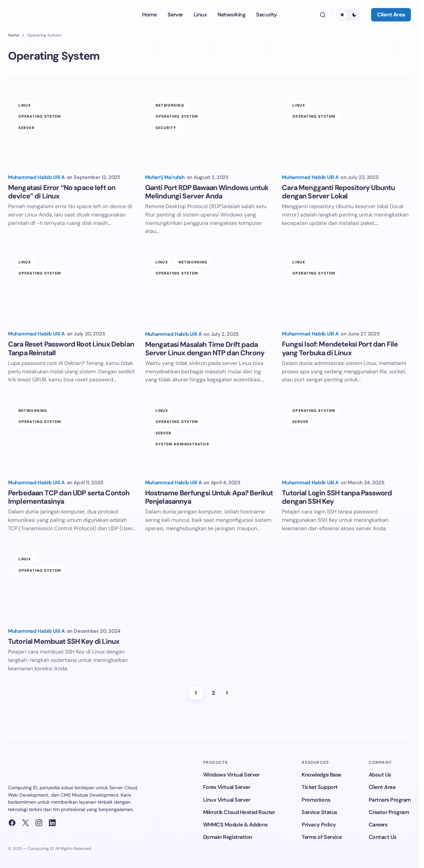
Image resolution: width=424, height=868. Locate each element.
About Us (380, 775)
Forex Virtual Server (227, 787)
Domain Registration (228, 837)
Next (227, 693)
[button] (323, 15)
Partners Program (390, 800)
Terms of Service (322, 837)
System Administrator (182, 444)
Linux (25, 105)
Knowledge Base (321, 775)
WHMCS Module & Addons (235, 825)
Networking (170, 105)
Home (14, 35)
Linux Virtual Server (227, 800)
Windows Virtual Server (231, 775)
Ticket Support (320, 787)
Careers (378, 825)
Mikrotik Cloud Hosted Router (239, 812)
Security (166, 128)
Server (26, 128)
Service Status (319, 812)
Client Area (391, 15)
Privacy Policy (319, 825)
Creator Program (389, 812)
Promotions (316, 800)
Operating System (40, 116)
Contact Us (383, 837)
